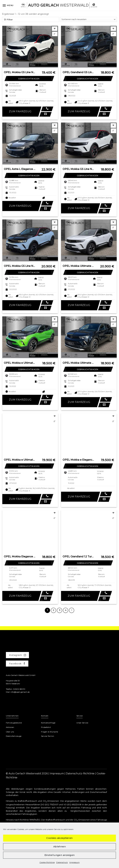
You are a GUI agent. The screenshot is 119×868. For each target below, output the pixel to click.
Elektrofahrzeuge (14, 736)
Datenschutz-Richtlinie (80, 773)
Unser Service (82, 723)
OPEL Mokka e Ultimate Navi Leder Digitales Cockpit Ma (20, 460)
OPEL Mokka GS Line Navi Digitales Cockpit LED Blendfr (20, 266)
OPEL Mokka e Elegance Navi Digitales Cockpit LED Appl (78, 460)
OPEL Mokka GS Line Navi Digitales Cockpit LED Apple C (20, 72)
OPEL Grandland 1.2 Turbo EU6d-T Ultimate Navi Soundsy (78, 557)
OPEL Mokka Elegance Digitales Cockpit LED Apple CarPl (20, 557)
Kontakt (45, 716)
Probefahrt (46, 727)
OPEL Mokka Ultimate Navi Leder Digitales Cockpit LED (78, 363)
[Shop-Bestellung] (88, 19)
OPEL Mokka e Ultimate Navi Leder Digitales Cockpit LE (20, 363)
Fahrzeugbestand (14, 723)
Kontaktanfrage (48, 723)
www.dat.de (12, 843)
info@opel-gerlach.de (20, 692)
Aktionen (10, 727)
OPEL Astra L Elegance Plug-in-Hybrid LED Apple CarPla (20, 169)
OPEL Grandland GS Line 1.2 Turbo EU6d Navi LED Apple (78, 72)
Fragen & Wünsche (50, 732)
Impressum (57, 773)
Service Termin (48, 736)
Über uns (10, 732)
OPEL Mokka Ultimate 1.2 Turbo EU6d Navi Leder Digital (78, 266)
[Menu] (8, 5)
